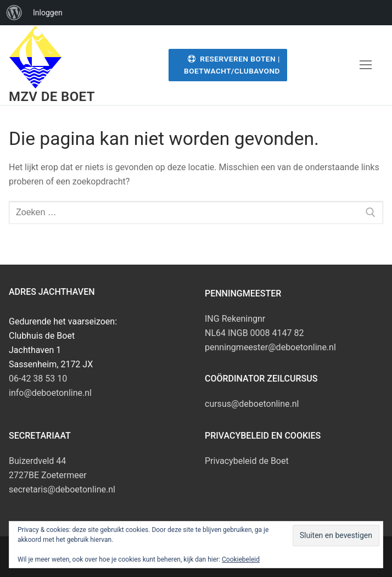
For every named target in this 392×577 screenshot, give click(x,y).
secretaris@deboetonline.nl (62, 489)
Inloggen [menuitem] (48, 13)
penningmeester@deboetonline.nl (270, 347)
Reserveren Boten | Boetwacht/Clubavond (232, 65)
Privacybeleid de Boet (247, 461)
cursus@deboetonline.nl (252, 404)
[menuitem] (14, 13)
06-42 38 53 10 (38, 379)
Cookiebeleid (241, 559)
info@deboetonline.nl (50, 393)
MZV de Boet (52, 97)
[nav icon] (366, 65)
